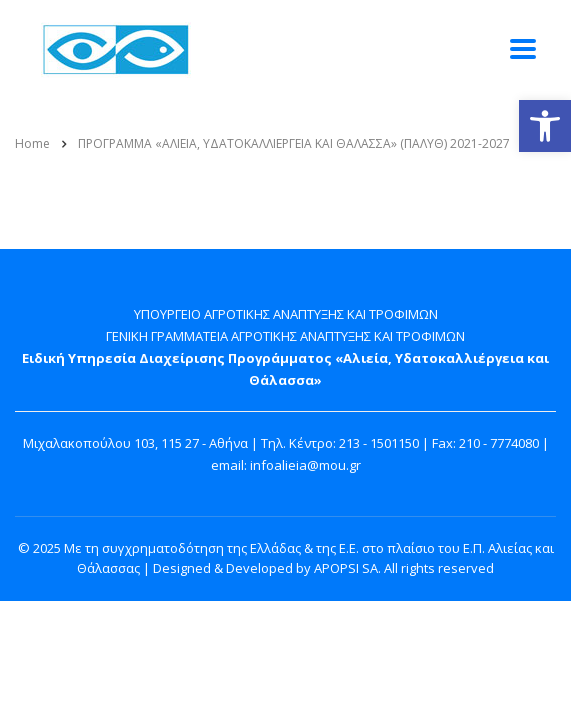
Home (32, 143)
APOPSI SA (346, 568)
